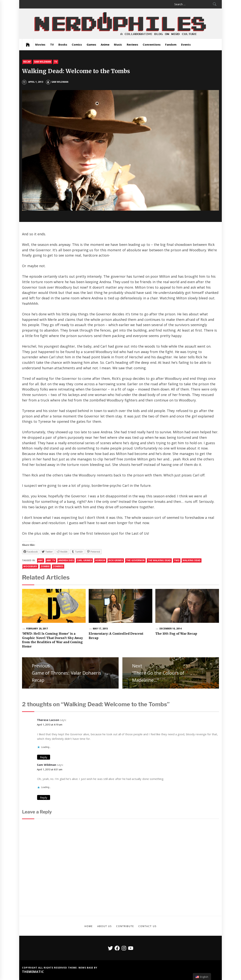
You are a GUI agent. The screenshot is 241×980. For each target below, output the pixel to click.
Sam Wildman (43, 62)
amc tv (51, 560)
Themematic (33, 972)
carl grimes (84, 560)
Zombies (58, 566)
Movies (40, 44)
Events (186, 44)
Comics (77, 44)
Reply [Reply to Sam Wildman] (44, 797)
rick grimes (116, 560)
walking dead (191, 560)
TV (52, 44)
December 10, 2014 (170, 629)
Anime (105, 44)
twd (177, 560)
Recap (27, 62)
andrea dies (66, 560)
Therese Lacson (48, 720)
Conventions (152, 44)
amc (41, 560)
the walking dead (159, 560)
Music (118, 44)
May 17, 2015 (100, 629)
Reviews (132, 44)
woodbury (30, 566)
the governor (135, 560)
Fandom (171, 44)
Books (63, 44)
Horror (100, 560)
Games (91, 44)
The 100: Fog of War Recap (176, 634)
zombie (45, 566)
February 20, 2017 (37, 629)
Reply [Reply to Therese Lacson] (44, 757)
